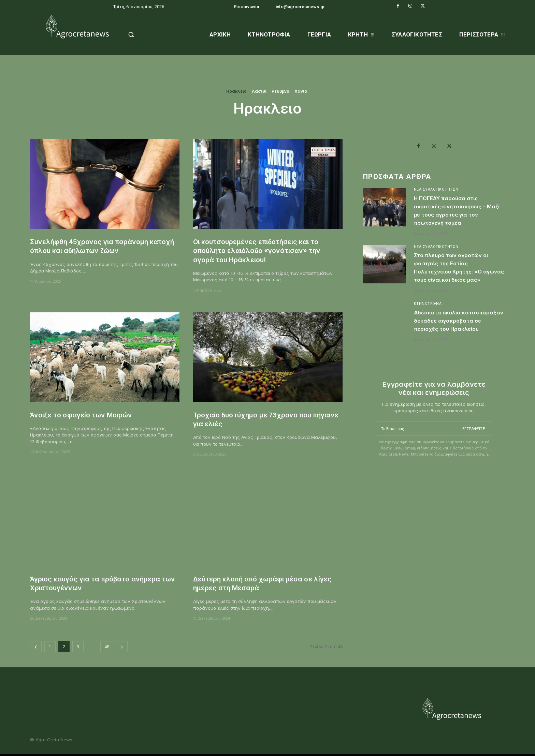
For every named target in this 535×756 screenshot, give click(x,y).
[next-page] (122, 647)
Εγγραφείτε (473, 447)
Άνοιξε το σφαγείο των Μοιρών (86, 415)
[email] (416, 447)
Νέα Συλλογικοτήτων (436, 191)
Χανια (301, 91)
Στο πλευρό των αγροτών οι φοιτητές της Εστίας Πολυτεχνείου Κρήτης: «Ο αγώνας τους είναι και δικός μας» (458, 275)
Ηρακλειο (236, 91)
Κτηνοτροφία (429, 316)
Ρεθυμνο (280, 91)
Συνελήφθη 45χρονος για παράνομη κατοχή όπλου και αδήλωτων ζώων (95, 246)
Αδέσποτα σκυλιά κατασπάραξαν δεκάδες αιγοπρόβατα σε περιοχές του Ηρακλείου (458, 337)
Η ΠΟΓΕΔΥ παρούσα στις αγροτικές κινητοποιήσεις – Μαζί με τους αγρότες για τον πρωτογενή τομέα (458, 212)
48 (107, 647)
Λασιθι (259, 91)
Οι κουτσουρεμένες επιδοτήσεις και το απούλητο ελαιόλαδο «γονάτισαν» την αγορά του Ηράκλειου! (263, 251)
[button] (149, 34)
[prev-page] (36, 647)
